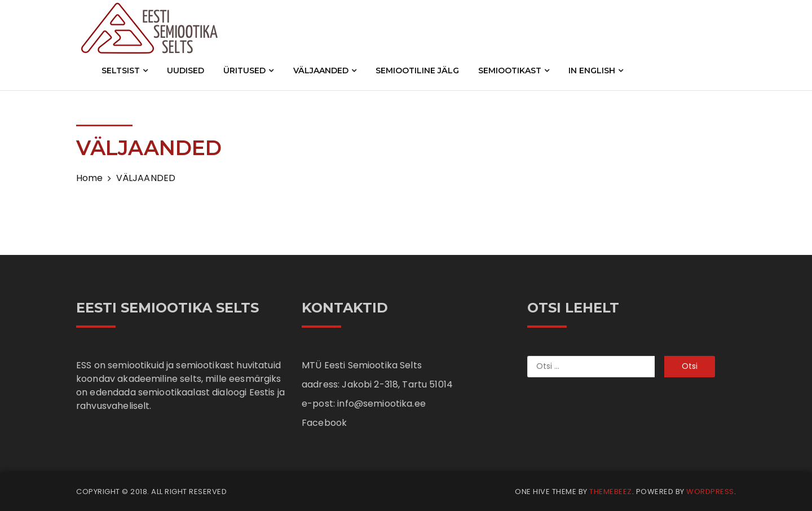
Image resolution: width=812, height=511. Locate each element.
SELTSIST (125, 71)
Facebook (324, 423)
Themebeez (611, 492)
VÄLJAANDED (325, 71)
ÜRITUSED (248, 71)
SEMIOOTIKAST (514, 71)
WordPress (710, 492)
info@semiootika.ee (381, 404)
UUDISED (186, 71)
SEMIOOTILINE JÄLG (417, 71)
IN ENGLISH (596, 71)
